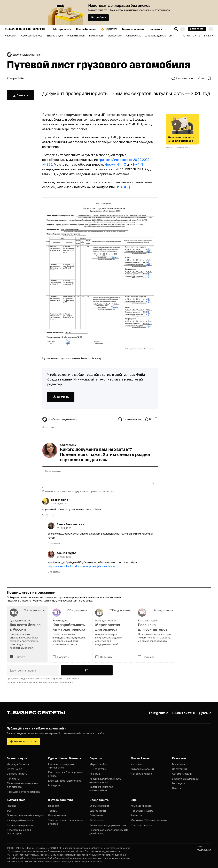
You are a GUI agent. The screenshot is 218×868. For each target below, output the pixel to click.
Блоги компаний (99, 806)
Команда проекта (141, 806)
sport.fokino (60, 500)
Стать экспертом (141, 825)
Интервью (137, 764)
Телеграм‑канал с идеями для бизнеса (22, 785)
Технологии (96, 820)
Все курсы (54, 785)
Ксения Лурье (68, 445)
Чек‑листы (13, 779)
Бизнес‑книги (98, 811)
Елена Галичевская (70, 524)
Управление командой (185, 779)
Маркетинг (179, 764)
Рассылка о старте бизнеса (23, 792)
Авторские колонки (142, 769)
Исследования (57, 815)
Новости (53, 806)
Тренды (53, 811)
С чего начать (15, 769)
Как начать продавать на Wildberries (61, 766)
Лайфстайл (96, 815)
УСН (10, 811)
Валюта (177, 788)
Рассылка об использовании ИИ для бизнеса (109, 832)
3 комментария (183, 78)
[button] (176, 29)
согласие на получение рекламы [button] (47, 678)
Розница (95, 774)
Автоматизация (182, 774)
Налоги (11, 806)
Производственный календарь (25, 815)
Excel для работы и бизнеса (65, 781)
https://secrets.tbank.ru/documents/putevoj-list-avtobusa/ (81, 566)
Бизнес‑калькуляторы (20, 825)
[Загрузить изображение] (154, 483)
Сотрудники (179, 769)
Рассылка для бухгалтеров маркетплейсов (105, 780)
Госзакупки (179, 783)
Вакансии (136, 815)
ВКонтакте (183, 713)
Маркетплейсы (98, 764)
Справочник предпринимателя (108, 825)
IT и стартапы (98, 769)
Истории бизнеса (141, 774)
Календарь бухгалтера (20, 820)
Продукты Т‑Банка (142, 811)
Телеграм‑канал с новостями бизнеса (65, 822)
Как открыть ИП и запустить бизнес (65, 774)
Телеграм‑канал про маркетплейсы (101, 788)
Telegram (158, 713)
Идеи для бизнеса (18, 764)
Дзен (205, 713)
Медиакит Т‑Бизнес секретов (149, 820)
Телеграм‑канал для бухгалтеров (19, 832)
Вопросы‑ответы (17, 774)
